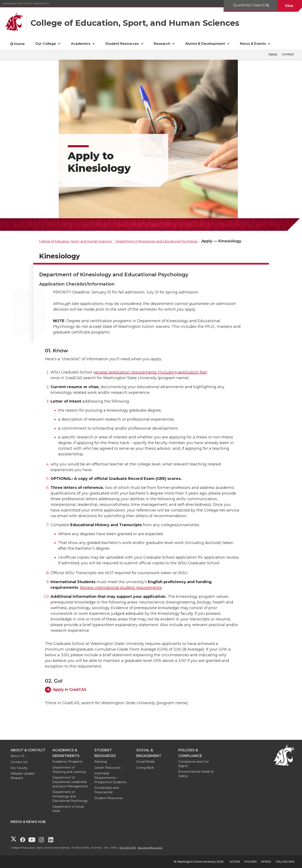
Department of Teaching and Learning (69, 770)
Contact (288, 54)
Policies (251, 862)
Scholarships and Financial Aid (107, 790)
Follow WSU (285, 862)
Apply (273, 54)
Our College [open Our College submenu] (46, 44)
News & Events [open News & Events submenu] (253, 44)
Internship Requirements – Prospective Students (110, 778)
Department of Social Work (68, 809)
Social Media (145, 762)
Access (235, 862)
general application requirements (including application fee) (150, 372)
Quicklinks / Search (249, 5)
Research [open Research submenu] (162, 44)
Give (290, 6)
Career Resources (107, 768)
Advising (101, 762)
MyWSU (266, 862)
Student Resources (109, 798)
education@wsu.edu (150, 848)
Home (19, 44)
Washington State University (26, 3)
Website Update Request (22, 776)
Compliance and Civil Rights (193, 764)
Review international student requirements (121, 588)
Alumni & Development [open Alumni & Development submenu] (205, 44)
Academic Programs (67, 762)
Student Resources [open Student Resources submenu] (122, 44)
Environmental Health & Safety (196, 774)
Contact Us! (19, 762)
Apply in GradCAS (70, 690)
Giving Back (145, 768)
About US (18, 756)
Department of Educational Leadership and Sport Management (70, 782)
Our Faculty (19, 768)
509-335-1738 (128, 848)
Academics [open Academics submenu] (81, 44)
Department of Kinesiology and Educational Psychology (70, 796)
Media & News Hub (28, 822)
